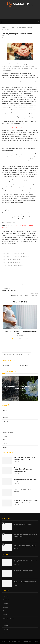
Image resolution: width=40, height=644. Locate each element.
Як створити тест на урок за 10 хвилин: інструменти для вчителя (26, 501)
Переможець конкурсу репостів (24, 571)
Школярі (5, 447)
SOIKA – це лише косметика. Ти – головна (24, 491)
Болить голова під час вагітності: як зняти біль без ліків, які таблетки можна (25, 547)
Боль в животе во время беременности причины (16, 256)
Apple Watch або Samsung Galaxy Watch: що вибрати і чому (24, 458)
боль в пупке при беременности (11, 262)
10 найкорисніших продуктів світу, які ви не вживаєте (20, 387)
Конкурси (6, 421)
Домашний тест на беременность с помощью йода (25, 536)
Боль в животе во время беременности (13, 253)
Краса (5, 425)
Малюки (5, 429)
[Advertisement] (20, 13)
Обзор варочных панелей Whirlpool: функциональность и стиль (25, 480)
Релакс (5, 436)
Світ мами (6, 440)
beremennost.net (6, 247)
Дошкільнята (7, 414)
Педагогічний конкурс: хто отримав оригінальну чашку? (25, 582)
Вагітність (13, 28)
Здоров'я (5, 418)
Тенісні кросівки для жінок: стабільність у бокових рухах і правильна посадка (23, 470)
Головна (4, 28)
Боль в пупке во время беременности (13, 259)
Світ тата (5, 443)
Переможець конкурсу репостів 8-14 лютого (26, 561)
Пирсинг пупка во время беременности (13, 265)
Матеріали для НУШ (8, 432)
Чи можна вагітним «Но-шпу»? (23, 524)
